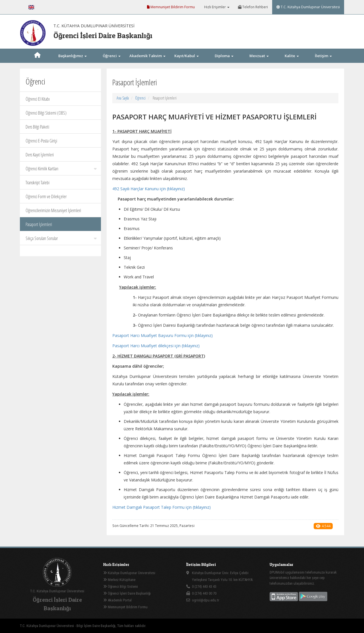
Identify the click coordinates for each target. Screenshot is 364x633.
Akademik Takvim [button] (147, 56)
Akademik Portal (117, 600)
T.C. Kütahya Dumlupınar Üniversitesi (308, 7)
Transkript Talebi (38, 183)
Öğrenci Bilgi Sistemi (121, 587)
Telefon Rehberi (253, 7)
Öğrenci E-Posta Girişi (41, 141)
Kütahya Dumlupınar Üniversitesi (129, 573)
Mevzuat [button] (259, 56)
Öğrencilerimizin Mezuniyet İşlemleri (53, 210)
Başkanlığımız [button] (73, 56)
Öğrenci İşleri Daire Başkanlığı (127, 593)
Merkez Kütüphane (119, 580)
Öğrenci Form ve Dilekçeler (46, 196)
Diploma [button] (224, 56)
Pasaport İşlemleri (39, 224)
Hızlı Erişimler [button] (216, 7)
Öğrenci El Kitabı (38, 99)
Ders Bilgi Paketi (37, 127)
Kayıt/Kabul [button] (187, 56)
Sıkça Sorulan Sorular (61, 238)
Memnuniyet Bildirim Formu (171, 7)
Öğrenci (140, 98)
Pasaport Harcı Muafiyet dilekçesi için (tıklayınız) (156, 346)
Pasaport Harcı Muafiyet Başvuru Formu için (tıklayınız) (163, 335)
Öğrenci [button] (112, 56)
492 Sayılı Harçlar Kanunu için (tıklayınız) (149, 189)
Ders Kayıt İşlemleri (40, 155)
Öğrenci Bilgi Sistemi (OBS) (46, 113)
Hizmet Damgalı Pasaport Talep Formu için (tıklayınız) (162, 507)
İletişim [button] (323, 56)
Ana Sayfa (123, 98)
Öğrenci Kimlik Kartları (61, 169)
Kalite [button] (292, 56)
